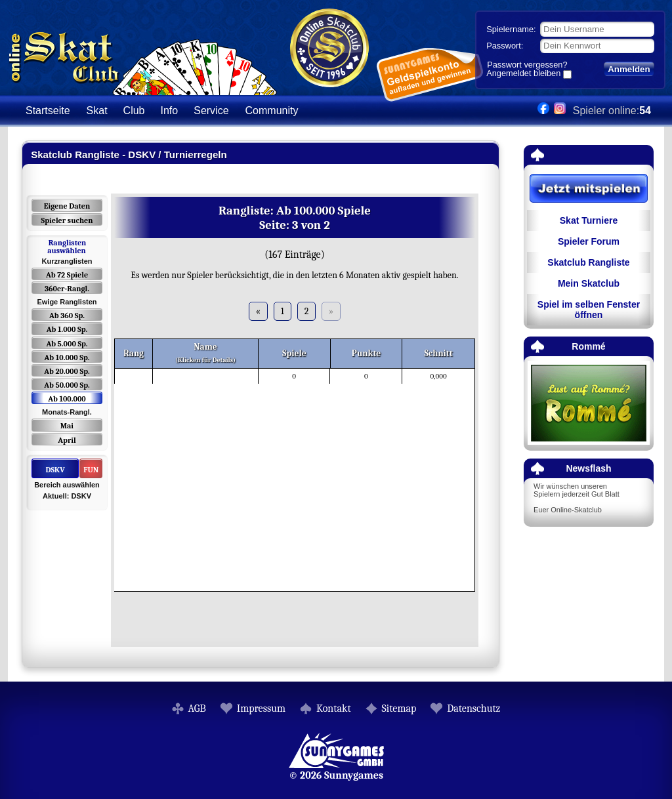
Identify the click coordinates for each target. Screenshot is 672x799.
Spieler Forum (589, 241)
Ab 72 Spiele (67, 275)
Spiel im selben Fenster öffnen (589, 310)
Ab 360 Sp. (67, 316)
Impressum (261, 708)
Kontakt (334, 708)
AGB (197, 708)
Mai (67, 426)
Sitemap (399, 708)
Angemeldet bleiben (523, 74)
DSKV (55, 470)
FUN (91, 470)
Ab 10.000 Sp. (67, 358)
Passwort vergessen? (527, 65)
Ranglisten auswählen (67, 247)
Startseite (48, 111)
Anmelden (629, 69)
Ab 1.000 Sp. (67, 329)
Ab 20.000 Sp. (67, 371)
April (67, 440)
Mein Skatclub (589, 283)
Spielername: (511, 29)
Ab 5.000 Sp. (67, 344)
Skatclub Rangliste (588, 262)
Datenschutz (473, 708)
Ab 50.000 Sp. (67, 385)
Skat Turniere (589, 220)
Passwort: (505, 46)
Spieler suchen (67, 220)
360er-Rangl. (67, 289)
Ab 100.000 (67, 399)
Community (272, 111)
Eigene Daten (67, 206)
